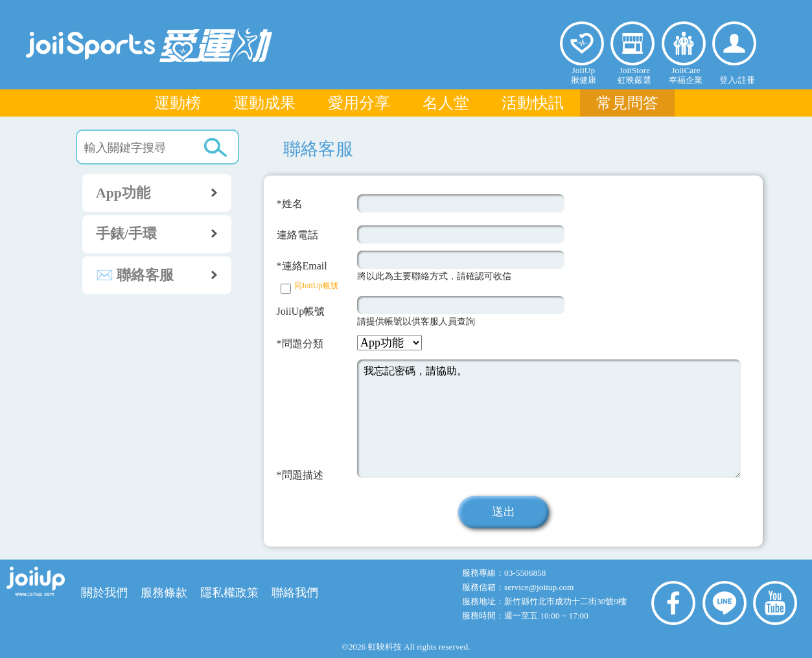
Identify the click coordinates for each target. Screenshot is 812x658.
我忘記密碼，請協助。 (549, 418)
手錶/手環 (163, 233)
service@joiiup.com (540, 587)
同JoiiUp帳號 (316, 286)
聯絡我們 (295, 593)
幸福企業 (684, 43)
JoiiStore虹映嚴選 (634, 75)
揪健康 (582, 43)
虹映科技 (385, 647)
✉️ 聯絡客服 (163, 275)
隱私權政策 (229, 593)
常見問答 (627, 103)
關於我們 (104, 593)
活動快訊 (533, 103)
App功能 (163, 192)
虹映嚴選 (632, 43)
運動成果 (264, 103)
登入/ (729, 80)
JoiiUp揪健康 (584, 75)
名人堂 (446, 103)
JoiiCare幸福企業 (686, 75)
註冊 (747, 80)
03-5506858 (525, 573)
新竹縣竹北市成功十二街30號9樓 (565, 601)
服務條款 (164, 593)
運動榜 (178, 103)
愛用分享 (359, 103)
